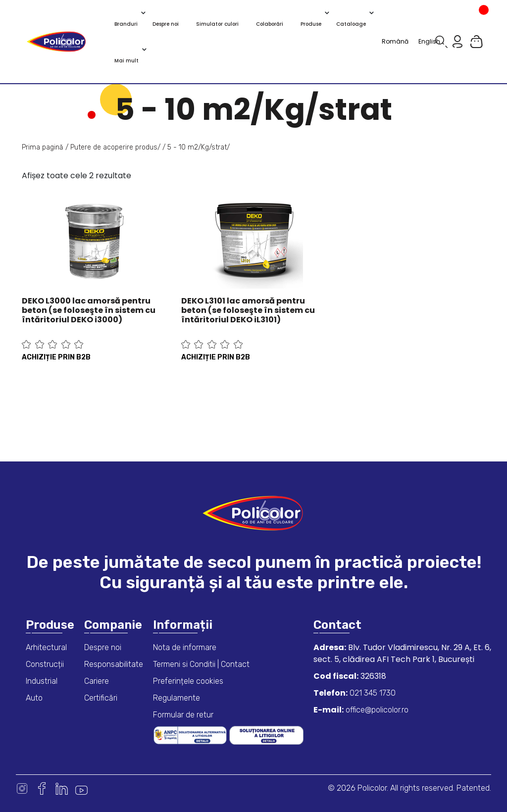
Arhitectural (46, 647)
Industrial (42, 681)
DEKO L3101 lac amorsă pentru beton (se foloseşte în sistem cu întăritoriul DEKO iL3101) (248, 310)
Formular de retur (183, 715)
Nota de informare (185, 647)
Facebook (42, 788)
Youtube (81, 788)
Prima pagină (43, 147)
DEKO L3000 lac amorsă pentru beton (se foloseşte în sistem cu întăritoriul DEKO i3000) (89, 310)
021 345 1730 (372, 693)
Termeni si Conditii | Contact (201, 664)
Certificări (101, 698)
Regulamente (177, 698)
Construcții (45, 664)
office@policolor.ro (376, 710)
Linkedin (62, 788)
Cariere (97, 681)
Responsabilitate (114, 664)
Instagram (22, 788)
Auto (34, 698)
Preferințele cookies (188, 681)
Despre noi (103, 647)
